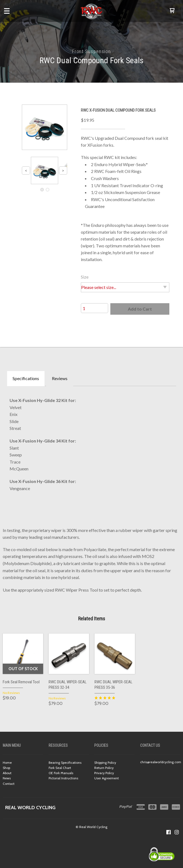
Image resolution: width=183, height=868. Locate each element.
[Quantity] (95, 308)
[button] (172, 11)
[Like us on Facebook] (169, 832)
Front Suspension (91, 51)
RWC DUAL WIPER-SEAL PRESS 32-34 (68, 685)
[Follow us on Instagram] (177, 832)
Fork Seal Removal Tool (21, 682)
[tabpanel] (91, 443)
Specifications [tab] (26, 378)
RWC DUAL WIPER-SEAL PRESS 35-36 (113, 685)
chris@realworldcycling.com (161, 762)
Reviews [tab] (60, 378)
